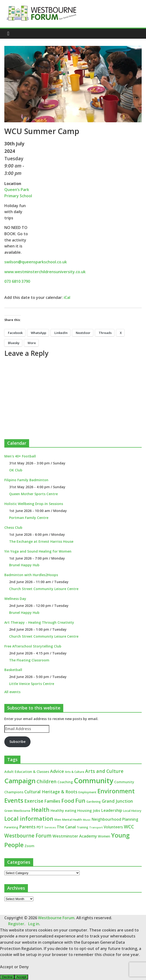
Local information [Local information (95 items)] (29, 819)
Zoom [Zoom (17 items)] (29, 846)
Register (16, 924)
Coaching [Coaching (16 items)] (65, 782)
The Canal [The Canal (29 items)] (66, 827)
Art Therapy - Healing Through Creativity (39, 622)
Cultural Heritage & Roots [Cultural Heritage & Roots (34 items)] (51, 792)
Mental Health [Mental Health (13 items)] (72, 820)
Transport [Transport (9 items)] (96, 827)
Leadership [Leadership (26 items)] (112, 810)
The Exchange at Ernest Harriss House (41, 541)
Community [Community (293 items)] (94, 781)
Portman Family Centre (29, 518)
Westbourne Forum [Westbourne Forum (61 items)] (28, 836)
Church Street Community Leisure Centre (44, 589)
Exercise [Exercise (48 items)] (34, 801)
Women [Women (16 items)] (104, 836)
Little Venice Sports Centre (32, 684)
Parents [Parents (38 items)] (27, 827)
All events (12, 692)
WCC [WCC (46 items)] (129, 827)
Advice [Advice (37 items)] (57, 771)
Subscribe (17, 742)
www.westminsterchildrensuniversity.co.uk (45, 272)
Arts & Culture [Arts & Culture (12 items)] (75, 772)
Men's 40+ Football (20, 456)
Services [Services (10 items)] (50, 827)
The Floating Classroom (29, 660)
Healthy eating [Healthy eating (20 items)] (63, 810)
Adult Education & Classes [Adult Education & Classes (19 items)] (27, 772)
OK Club (16, 470)
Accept (21, 977)
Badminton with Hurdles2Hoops (31, 575)
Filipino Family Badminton (26, 480)
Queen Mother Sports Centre (33, 494)
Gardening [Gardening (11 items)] (94, 802)
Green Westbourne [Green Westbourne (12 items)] (17, 811)
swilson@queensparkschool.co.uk (36, 262)
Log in (34, 924)
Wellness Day (15, 599)
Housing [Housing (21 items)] (85, 810)
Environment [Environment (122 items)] (116, 791)
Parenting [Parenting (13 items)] (11, 827)
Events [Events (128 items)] (14, 800)
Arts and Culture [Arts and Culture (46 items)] (104, 771)
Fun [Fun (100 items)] (80, 801)
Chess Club (13, 527)
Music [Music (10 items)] (87, 820)
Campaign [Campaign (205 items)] (20, 781)
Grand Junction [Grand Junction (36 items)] (117, 801)
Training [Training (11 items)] (83, 827)
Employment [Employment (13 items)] (87, 792)
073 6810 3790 (17, 281)
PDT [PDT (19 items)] (40, 827)
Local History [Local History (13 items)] (132, 811)
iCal (67, 297)
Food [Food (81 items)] (68, 801)
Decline (7, 977)
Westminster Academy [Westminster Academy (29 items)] (75, 836)
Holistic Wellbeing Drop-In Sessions (34, 504)
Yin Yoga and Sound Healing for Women (38, 551)
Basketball (13, 670)
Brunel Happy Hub (24, 565)
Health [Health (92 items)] (40, 810)
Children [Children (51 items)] (47, 781)
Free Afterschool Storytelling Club (33, 646)
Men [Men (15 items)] (58, 820)
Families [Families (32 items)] (52, 801)
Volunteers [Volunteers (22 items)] (113, 827)
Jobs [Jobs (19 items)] (96, 811)
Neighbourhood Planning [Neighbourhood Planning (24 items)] (115, 819)
